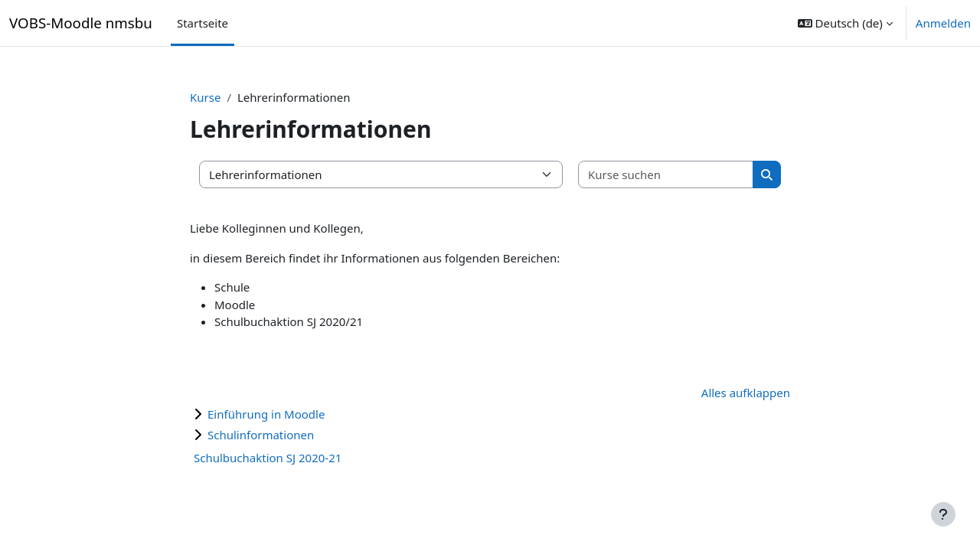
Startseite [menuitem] (203, 23)
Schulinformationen (261, 435)
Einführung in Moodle (266, 414)
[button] (845, 23)
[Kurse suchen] (666, 175)
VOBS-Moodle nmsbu (81, 23)
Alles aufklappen (746, 393)
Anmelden (943, 23)
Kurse (205, 97)
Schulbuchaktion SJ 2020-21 (268, 458)
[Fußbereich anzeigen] (943, 514)
